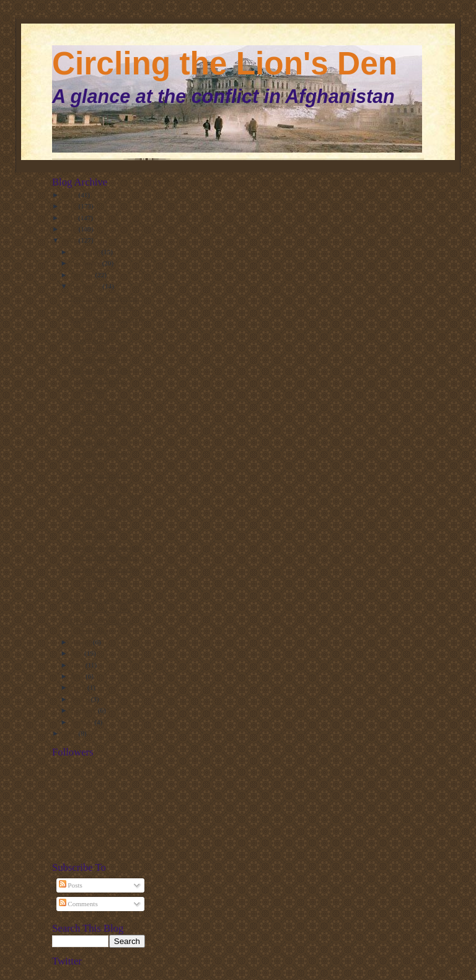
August (82, 642)
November (87, 263)
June (78, 665)
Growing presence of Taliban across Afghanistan (99, 526)
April (79, 687)
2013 (70, 195)
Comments (78, 904)
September (87, 286)
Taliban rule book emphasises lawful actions (99, 453)
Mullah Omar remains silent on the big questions (100, 380)
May (78, 676)
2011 (70, 218)
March (81, 699)
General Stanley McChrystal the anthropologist (95, 350)
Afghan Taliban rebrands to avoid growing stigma (104, 578)
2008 (70, 733)
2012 (70, 206)
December (86, 252)
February (85, 710)
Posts (71, 885)
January (83, 722)
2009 (70, 240)
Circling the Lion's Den (225, 64)
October (83, 275)
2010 (70, 229)
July (78, 653)
